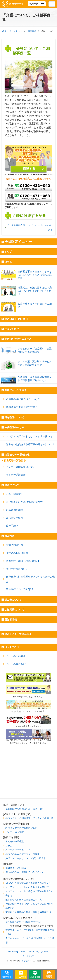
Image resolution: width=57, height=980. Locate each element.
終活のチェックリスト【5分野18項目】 (26, 858)
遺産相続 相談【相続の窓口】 (23, 561)
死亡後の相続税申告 (17, 553)
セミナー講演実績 (16, 475)
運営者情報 (11, 620)
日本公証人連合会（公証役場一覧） (24, 922)
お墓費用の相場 (15, 510)
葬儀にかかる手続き (16, 390)
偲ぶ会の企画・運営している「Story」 (25, 872)
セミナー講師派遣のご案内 (21, 467)
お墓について (12, 485)
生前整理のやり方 (14, 427)
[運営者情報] (13, 952)
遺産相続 (9, 536)
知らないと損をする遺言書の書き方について (30, 444)
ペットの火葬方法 (16, 656)
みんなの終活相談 (15, 841)
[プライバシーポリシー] (29, 952)
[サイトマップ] (28, 956)
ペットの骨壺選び (16, 664)
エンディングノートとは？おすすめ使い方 (29, 436)
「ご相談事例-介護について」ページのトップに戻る (30, 228)
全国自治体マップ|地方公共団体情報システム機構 (30, 940)
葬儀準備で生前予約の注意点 (22, 407)
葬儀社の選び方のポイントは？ (23, 399)
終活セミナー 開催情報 (17, 455)
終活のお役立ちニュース (18, 339)
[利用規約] (45, 952)
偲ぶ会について (13, 600)
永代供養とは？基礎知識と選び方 (24, 502)
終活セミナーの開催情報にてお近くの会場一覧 (29, 818)
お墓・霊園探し (15, 494)
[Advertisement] (29, 779)
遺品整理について (14, 417)
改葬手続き (12, 526)
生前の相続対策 (15, 545)
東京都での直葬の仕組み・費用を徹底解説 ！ (29, 912)
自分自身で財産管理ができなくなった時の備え (30, 579)
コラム (8, 262)
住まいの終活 (12, 329)
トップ (8, 252)
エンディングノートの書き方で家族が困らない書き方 (29, 893)
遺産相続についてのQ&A (20, 589)
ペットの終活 (12, 647)
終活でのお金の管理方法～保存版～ (24, 854)
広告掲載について (14, 610)
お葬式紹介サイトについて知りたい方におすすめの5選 (29, 906)
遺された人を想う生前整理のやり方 (24, 900)
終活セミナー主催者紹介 (18, 634)
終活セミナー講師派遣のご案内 (21, 828)
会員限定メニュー (37, 4)
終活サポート (13, 4)
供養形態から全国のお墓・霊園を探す (25, 809)
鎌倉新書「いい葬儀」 (17, 868)
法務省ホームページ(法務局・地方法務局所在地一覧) (30, 932)
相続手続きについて (17, 569)
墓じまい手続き (15, 518)
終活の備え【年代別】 (17, 319)
